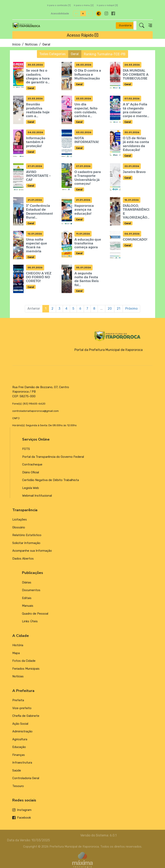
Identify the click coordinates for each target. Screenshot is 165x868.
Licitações (20, 520)
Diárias (27, 582)
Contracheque (32, 464)
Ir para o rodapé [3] (107, 5)
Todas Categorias (53, 54)
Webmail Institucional (37, 496)
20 (110, 309)
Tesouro (18, 786)
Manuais (28, 606)
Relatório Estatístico (27, 535)
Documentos (31, 590)
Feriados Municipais (26, 669)
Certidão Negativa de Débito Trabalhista (51, 480)
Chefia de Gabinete (26, 716)
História (18, 645)
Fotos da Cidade (24, 661)
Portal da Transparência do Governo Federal (53, 457)
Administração (22, 731)
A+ (77, 13)
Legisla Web (31, 488)
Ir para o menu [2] (84, 5)
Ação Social (20, 724)
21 (119, 309)
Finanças (19, 755)
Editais (27, 598)
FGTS (26, 449)
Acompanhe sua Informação (32, 551)
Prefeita (18, 700)
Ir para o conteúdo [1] (59, 5)
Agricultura (20, 739)
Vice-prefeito (22, 708)
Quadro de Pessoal (35, 614)
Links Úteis (30, 621)
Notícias (31, 44)
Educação (19, 747)
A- (89, 13)
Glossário (19, 527)
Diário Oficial (31, 472)
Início (16, 44)
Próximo (131, 309)
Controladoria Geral (26, 778)
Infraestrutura (22, 763)
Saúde (17, 770)
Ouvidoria (125, 25)
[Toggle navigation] (150, 25)
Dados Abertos (23, 559)
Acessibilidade (60, 13)
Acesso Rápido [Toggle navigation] (82, 35)
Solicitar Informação (26, 543)
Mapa (16, 653)
